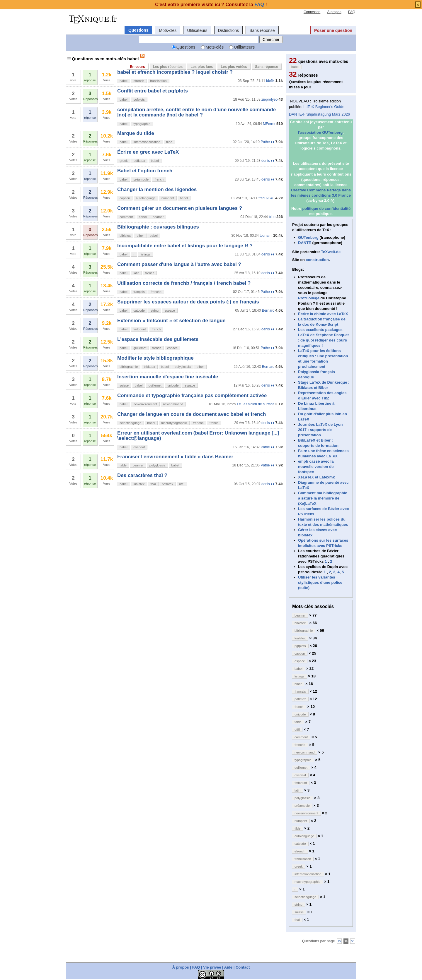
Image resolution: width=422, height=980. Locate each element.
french (159, 179)
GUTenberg (308, 237)
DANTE (305, 243)
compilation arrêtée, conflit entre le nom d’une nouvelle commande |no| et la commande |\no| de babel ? (196, 112)
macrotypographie (174, 423)
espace (170, 310)
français (139, 292)
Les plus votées (234, 67)
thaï (153, 484)
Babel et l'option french (145, 171)
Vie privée (212, 967)
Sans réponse (262, 30)
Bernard (268, 310)
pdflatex (139, 161)
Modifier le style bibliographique (155, 358)
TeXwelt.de (331, 252)
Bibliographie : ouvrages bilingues (158, 227)
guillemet (140, 348)
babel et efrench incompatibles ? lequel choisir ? (175, 72)
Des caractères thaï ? (142, 475)
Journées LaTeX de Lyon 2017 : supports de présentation (320, 430)
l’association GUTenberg (320, 132)
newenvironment (145, 404)
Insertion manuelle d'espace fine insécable (168, 377)
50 (353, 941)
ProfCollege (309, 298)
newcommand (173, 404)
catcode (139, 310)
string (155, 310)
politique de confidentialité (326, 208)
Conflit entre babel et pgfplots (153, 91)
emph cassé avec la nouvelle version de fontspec (316, 467)
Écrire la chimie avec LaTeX (323, 314)
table (123, 465)
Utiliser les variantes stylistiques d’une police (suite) (320, 582)
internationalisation (147, 142)
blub (272, 217)
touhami (266, 236)
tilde (169, 142)
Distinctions (229, 30)
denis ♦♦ (268, 161)
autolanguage (146, 198)
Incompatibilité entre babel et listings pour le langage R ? (185, 246)
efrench (139, 81)
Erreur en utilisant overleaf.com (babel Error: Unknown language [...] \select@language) (198, 436)
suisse (124, 385)
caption (125, 198)
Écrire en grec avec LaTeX (148, 152)
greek (124, 161)
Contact (243, 967)
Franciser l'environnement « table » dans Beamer (175, 457)
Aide (228, 967)
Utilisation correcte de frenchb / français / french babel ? (184, 283)
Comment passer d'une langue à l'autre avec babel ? (179, 264)
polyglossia (183, 367)
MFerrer (269, 124)
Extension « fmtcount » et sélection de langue (171, 321)
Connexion (312, 12)
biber (140, 236)
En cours (137, 67)
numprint (168, 198)
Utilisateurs (197, 30)
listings (145, 254)
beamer (158, 217)
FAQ (352, 12)
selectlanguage (130, 423)
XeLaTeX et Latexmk (316, 477)
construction (317, 260)
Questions (138, 30)
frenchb (156, 292)
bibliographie (129, 367)
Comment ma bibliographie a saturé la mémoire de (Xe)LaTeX (323, 498)
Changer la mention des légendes (157, 189)
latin (136, 273)
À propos (334, 12)
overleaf (139, 447)
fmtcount (139, 329)
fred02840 (266, 198)
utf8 (182, 484)
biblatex (125, 236)
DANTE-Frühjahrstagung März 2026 (319, 114)
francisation (158, 81)
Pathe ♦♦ (267, 142)
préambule (141, 179)
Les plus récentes (168, 67)
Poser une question (333, 30)
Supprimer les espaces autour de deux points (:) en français (188, 302)
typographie (142, 124)
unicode (173, 385)
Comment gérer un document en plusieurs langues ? (180, 208)
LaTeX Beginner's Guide (324, 107)
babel (124, 81)
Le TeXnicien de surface (256, 404)
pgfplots (139, 99)
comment (126, 217)
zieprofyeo (269, 99)
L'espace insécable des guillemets (158, 339)
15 (339, 941)
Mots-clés (168, 30)
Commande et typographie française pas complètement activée (192, 395)
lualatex (139, 484)
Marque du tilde (136, 133)
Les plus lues (202, 67)
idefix (270, 81)
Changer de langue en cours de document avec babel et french (192, 414)
